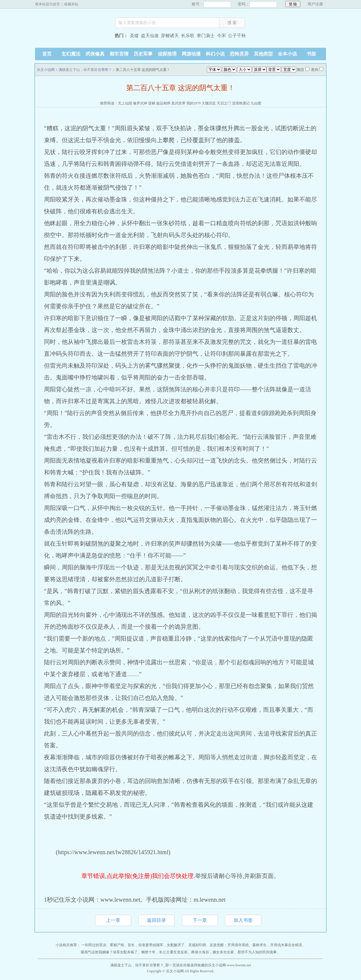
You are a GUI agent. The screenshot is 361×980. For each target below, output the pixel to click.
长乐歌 (188, 36)
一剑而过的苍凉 (94, 945)
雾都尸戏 (117, 945)
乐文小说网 (72, 36)
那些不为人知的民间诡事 (257, 952)
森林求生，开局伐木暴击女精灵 (277, 945)
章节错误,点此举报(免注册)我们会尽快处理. (138, 876)
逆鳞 (152, 103)
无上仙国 (125, 103)
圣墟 (134, 36)
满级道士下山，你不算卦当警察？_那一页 (143, 965)
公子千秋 (237, 36)
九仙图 (256, 103)
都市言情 (119, 54)
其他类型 (263, 54)
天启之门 (224, 103)
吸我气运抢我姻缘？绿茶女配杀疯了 (109, 952)
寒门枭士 (206, 36)
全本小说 (287, 54)
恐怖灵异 (239, 54)
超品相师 (163, 103)
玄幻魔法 (71, 54)
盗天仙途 (150, 36)
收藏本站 (71, 4)
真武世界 (178, 103)
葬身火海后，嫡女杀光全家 (213, 952)
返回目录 (156, 920)
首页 (47, 54)
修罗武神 (140, 103)
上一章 (113, 920)
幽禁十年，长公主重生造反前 (164, 952)
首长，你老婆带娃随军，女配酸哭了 (156, 945)
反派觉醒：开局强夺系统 (229, 945)
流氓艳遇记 (241, 103)
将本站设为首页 (47, 4)
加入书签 (243, 920)
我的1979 (194, 103)
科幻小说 (215, 54)
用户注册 (315, 4)
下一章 (200, 920)
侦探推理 (167, 54)
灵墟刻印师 (197, 945)
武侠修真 (95, 54)
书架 (311, 54)
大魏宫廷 (209, 103)
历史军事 (143, 54)
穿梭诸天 (170, 36)
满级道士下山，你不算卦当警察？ (85, 70)
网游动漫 (191, 54)
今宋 (221, 36)
